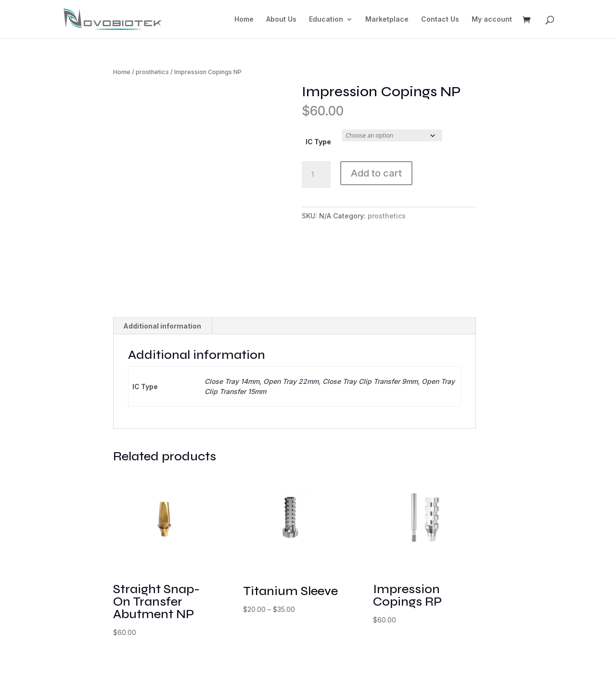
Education (326, 19)
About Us (281, 19)
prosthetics (152, 72)
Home (244, 19)
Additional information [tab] (162, 335)
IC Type (318, 142)
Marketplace (387, 19)
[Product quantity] (316, 175)
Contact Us (440, 19)
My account (492, 19)
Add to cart (376, 173)
